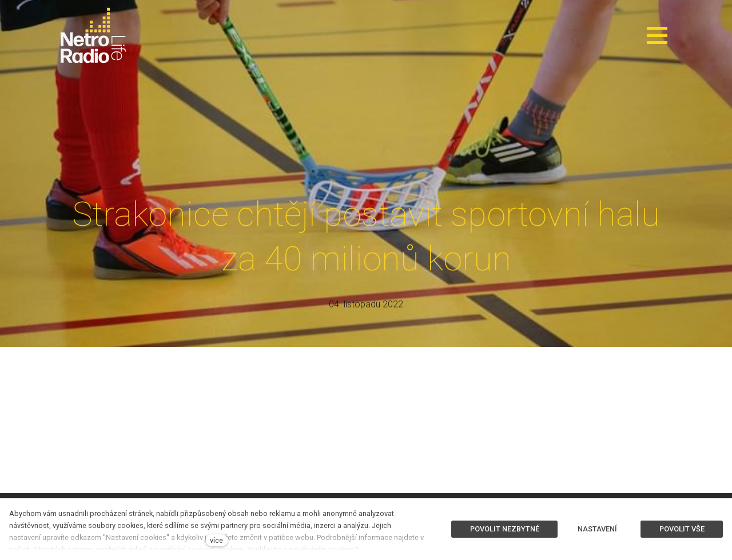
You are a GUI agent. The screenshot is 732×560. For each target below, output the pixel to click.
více (216, 540)
